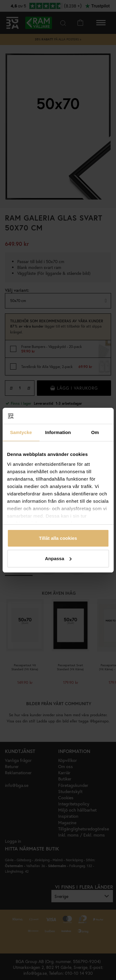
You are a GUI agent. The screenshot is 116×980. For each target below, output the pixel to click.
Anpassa (58, 558)
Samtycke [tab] (21, 432)
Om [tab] (95, 432)
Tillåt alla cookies (58, 538)
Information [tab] (58, 432)
